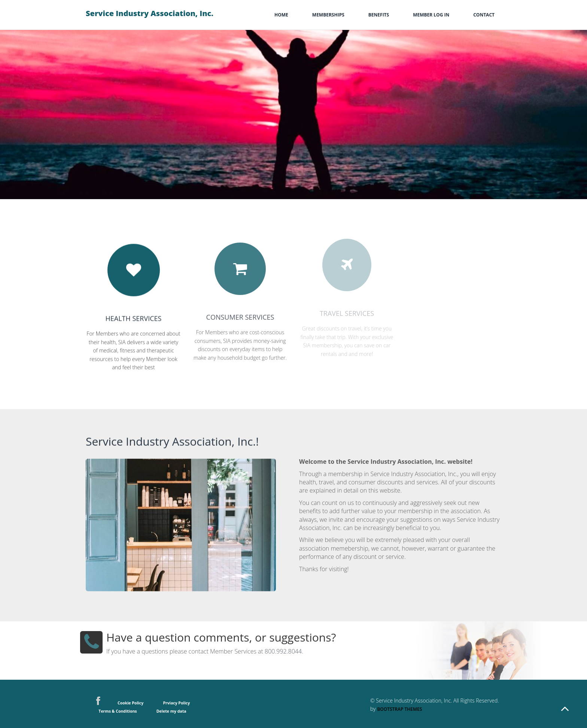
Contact (484, 15)
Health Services (134, 316)
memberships (328, 15)
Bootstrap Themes (399, 709)
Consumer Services (240, 312)
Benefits (379, 15)
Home (281, 15)
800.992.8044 (283, 646)
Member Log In (431, 15)
